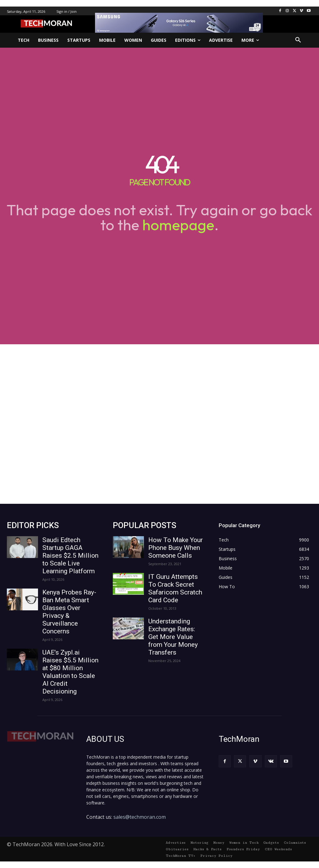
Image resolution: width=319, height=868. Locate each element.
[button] (298, 40)
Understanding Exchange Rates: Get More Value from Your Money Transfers (173, 637)
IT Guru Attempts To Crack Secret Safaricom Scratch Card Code (175, 588)
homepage (178, 225)
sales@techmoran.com (140, 817)
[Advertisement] (159, 424)
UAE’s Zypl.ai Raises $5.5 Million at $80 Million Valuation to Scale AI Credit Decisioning (70, 672)
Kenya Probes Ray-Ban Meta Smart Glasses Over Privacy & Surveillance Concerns (69, 612)
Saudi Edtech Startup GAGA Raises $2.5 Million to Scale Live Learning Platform (70, 556)
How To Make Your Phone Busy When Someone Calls (176, 548)
